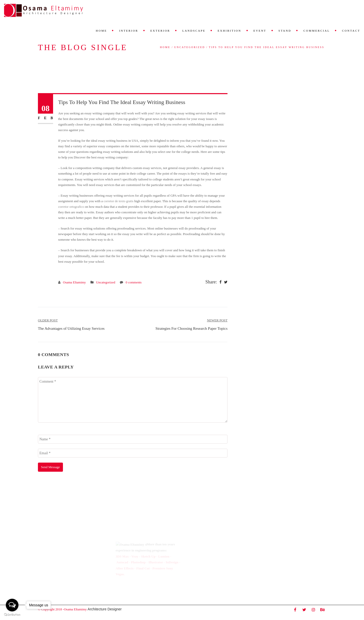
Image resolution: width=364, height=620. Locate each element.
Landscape (194, 31)
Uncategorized (190, 47)
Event (260, 31)
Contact (351, 31)
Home (101, 31)
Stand (285, 31)
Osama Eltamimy (74, 282)
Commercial (317, 31)
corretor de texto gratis (119, 201)
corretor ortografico (71, 207)
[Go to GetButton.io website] (12, 615)
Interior (129, 31)
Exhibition (230, 31)
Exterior (160, 31)
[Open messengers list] (12, 605)
